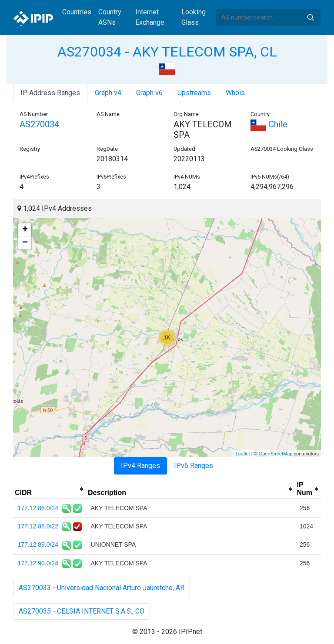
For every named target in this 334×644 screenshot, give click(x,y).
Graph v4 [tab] (108, 93)
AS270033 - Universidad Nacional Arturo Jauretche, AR (102, 588)
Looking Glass (194, 17)
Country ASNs (110, 17)
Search (311, 17)
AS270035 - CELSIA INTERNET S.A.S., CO (82, 611)
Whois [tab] (235, 93)
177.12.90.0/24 (38, 563)
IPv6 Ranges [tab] (194, 466)
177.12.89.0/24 (38, 544)
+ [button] (25, 230)
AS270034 (39, 124)
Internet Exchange (150, 17)
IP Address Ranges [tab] (50, 93)
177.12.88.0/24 (38, 508)
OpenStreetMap (276, 454)
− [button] (25, 243)
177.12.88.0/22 (38, 526)
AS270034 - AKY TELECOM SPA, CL (167, 52)
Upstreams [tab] (194, 93)
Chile (269, 124)
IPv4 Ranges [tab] (140, 466)
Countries (77, 12)
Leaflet (243, 454)
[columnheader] (50, 489)
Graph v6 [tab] (149, 93)
